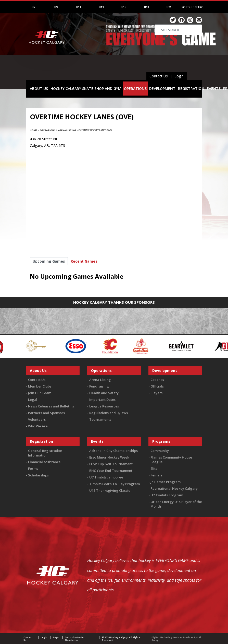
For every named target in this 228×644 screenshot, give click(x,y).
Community (160, 451)
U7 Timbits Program (167, 495)
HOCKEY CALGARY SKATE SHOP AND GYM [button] (86, 89)
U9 (56, 7)
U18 (147, 7)
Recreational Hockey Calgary (174, 488)
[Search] (178, 30)
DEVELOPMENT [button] (162, 89)
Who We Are (38, 426)
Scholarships (38, 475)
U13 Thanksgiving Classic (110, 490)
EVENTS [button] (214, 89)
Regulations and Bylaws (109, 413)
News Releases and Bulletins (51, 406)
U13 (101, 7)
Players (156, 393)
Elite (154, 469)
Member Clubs (40, 386)
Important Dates (102, 400)
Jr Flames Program (166, 482)
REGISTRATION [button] (191, 89)
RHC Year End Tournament (111, 471)
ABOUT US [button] (39, 89)
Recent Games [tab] (84, 261)
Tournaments (100, 419)
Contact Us (159, 76)
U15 (124, 7)
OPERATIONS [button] (135, 89)
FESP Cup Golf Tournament (111, 464)
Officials (157, 386)
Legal (33, 400)
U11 (79, 7)
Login (179, 76)
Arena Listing (67, 130)
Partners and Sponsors (46, 413)
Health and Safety (104, 393)
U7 (34, 7)
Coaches (157, 380)
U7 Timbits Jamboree (106, 477)
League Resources (104, 406)
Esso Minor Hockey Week (109, 457)
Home (34, 130)
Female (156, 475)
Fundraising (99, 386)
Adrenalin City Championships (113, 451)
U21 (169, 7)
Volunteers (37, 419)
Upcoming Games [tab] (49, 261)
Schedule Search (193, 7)
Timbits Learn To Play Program (115, 484)
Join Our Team (40, 393)
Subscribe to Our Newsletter (75, 639)
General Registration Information (45, 453)
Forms (33, 469)
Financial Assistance (44, 462)
